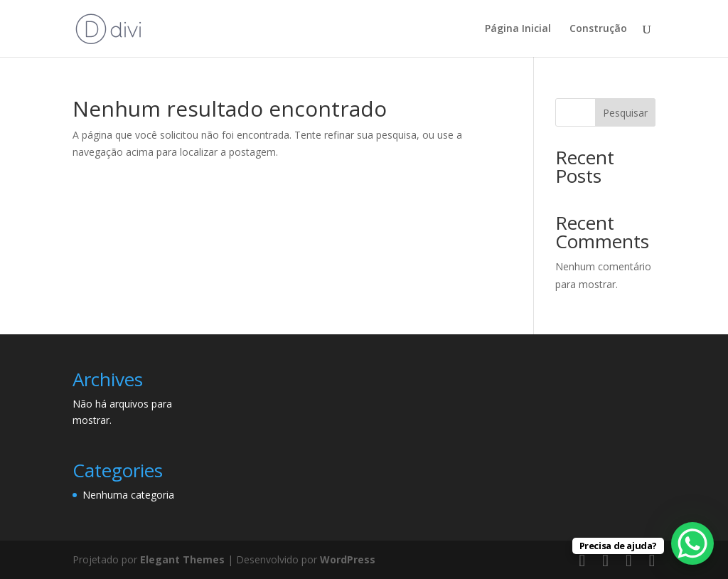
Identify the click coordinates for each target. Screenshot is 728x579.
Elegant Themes (182, 559)
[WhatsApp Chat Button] (692, 543)
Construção (598, 29)
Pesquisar (625, 113)
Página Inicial (518, 29)
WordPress (348, 559)
